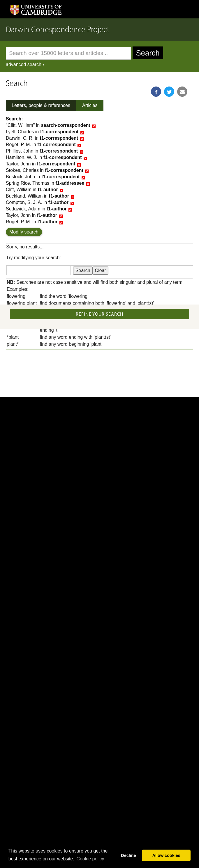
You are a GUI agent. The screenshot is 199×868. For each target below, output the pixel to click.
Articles (90, 105)
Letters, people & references (41, 105)
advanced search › (25, 64)
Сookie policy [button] (90, 859)
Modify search (24, 232)
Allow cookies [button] (166, 855)
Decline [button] (128, 855)
